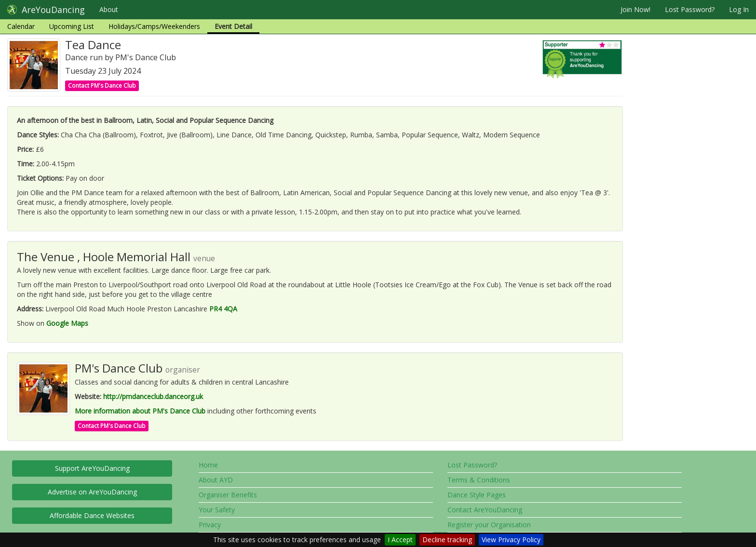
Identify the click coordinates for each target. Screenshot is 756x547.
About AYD (216, 480)
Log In (739, 9)
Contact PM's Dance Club (102, 86)
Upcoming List (72, 26)
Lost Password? (690, 9)
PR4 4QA (223, 309)
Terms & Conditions (479, 480)
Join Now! (635, 9)
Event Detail (233, 26)
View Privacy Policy (511, 540)
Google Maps (67, 323)
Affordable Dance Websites (92, 515)
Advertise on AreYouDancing (92, 492)
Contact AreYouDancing (485, 510)
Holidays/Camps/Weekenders (154, 26)
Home (208, 465)
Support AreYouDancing (92, 468)
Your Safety (217, 510)
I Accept (400, 540)
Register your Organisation (489, 525)
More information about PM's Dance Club (140, 411)
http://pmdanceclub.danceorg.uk (153, 396)
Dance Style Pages (477, 495)
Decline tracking (447, 540)
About (109, 9)
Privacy (210, 525)
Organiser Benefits (228, 495)
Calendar (21, 26)
